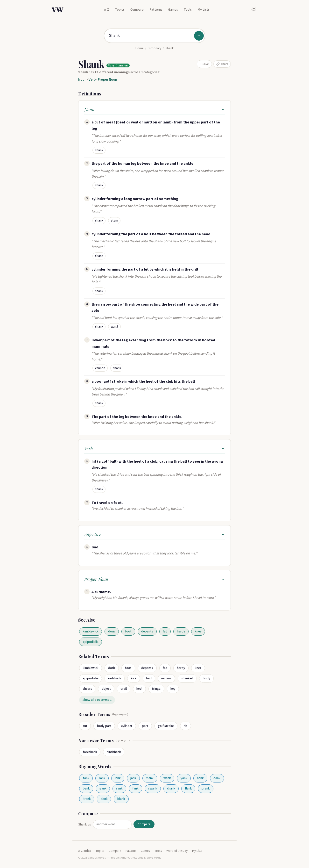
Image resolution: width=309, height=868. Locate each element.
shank (99, 150)
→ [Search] (199, 36)
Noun (82, 80)
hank (200, 778)
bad (149, 678)
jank (133, 778)
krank (87, 799)
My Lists (204, 10)
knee (198, 631)
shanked (187, 678)
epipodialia (91, 642)
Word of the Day (177, 851)
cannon (100, 368)
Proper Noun (107, 80)
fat (165, 631)
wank (167, 778)
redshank (115, 678)
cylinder (127, 726)
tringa (156, 689)
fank (135, 788)
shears (87, 689)
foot (128, 631)
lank (118, 778)
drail (124, 689)
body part (104, 726)
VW (57, 9)
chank (171, 788)
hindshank (114, 752)
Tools (188, 10)
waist (115, 327)
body (207, 678)
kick (134, 678)
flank (188, 788)
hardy (181, 631)
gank (103, 788)
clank (104, 799)
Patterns (156, 10)
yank (184, 778)
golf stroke (166, 726)
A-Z (107, 10)
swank (153, 788)
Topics (120, 10)
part (145, 726)
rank (102, 778)
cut (85, 726)
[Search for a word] (154, 36)
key (173, 689)
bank (86, 788)
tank (86, 778)
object (106, 689)
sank (119, 788)
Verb (92, 80)
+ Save (204, 64)
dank (217, 778)
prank (206, 788)
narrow (166, 678)
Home (139, 48)
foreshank (90, 752)
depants (147, 631)
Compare (137, 10)
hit (186, 726)
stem (114, 221)
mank (150, 778)
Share (222, 64)
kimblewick (91, 631)
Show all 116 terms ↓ (97, 700)
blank (121, 799)
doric (112, 631)
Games (173, 10)
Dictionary (154, 48)
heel (139, 689)
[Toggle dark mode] (254, 9)
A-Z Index (84, 851)
